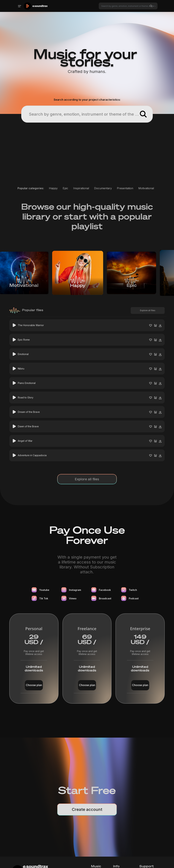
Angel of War (25, 441)
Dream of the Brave (29, 412)
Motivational (146, 188)
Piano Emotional (27, 383)
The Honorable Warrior (31, 325)
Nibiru (21, 369)
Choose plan (34, 685)
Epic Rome (24, 340)
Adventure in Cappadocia (32, 455)
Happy (53, 188)
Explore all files (148, 310)
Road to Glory (26, 397)
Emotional (23, 354)
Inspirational (81, 188)
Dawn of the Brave (28, 426)
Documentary (103, 188)
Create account (87, 809)
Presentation (125, 188)
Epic (65, 188)
